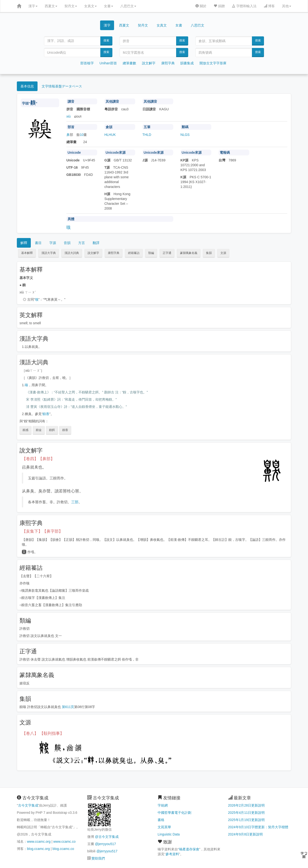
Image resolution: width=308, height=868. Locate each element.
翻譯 (96, 243)
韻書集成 (187, 63)
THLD (147, 135)
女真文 (90, 6)
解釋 (24, 243)
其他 (287, 6)
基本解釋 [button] (27, 253)
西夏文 (51, 6)
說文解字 (149, 63)
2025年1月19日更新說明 (247, 820)
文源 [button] (223, 253)
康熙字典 (168, 63)
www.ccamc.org (39, 841)
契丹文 (71, 6)
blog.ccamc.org (38, 849)
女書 (109, 6)
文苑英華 (164, 827)
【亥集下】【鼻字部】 (42, 531)
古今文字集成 (28, 805)
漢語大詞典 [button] (72, 253)
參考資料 (172, 854)
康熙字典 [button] (114, 253)
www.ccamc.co (64, 841)
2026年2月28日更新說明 (247, 805)
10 (82, 135)
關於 (201, 6)
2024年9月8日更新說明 (246, 834)
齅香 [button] (65, 430)
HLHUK (110, 135)
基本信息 (27, 86)
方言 (82, 243)
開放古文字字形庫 (213, 63)
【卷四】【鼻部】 (38, 459)
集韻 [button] (209, 253)
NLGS (185, 135)
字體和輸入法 (244, 6)
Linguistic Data (169, 834)
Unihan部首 (108, 63)
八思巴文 (128, 6)
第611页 (68, 707)
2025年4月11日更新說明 (247, 813)
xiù (69, 116)
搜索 (106, 40)
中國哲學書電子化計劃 (174, 813)
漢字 (33, 6)
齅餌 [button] (52, 430)
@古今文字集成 (107, 837)
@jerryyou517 (105, 844)
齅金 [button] (39, 430)
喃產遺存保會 (189, 849)
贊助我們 (98, 858)
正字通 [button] (167, 253)
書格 (161, 820)
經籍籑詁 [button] (134, 253)
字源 (53, 243)
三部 (75, 502)
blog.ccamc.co (63, 849)
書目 (38, 243)
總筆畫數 (129, 63)
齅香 (46, 414)
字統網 (163, 805)
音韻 (67, 243)
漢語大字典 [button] (49, 253)
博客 (269, 6)
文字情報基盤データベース (62, 86)
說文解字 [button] (93, 253)
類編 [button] (151, 253)
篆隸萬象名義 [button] (189, 253)
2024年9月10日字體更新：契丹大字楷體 (258, 827)
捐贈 (219, 6)
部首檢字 (87, 63)
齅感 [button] (26, 430)
